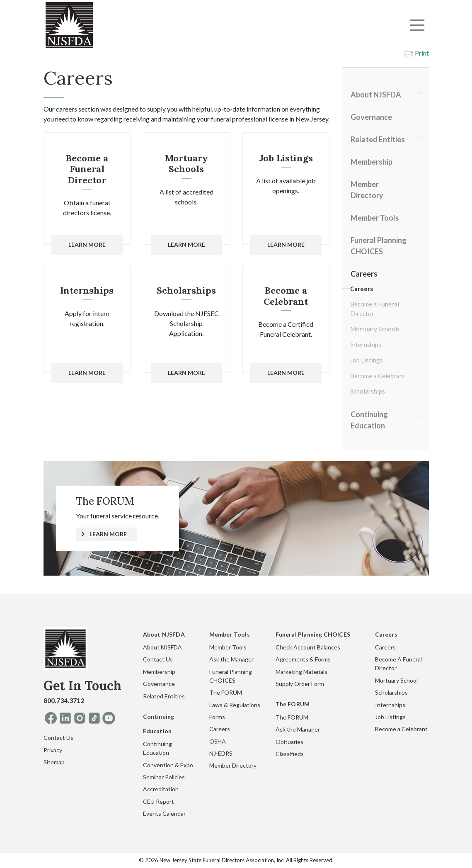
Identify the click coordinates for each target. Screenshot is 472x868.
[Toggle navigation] (417, 25)
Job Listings (367, 360)
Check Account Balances (308, 647)
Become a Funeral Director (375, 309)
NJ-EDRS (221, 753)
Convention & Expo (168, 765)
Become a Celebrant (378, 376)
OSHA (218, 741)
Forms (217, 717)
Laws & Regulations (235, 705)
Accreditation (161, 789)
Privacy (53, 750)
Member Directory (367, 190)
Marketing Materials (301, 672)
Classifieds (290, 754)
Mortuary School (396, 680)
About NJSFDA (376, 95)
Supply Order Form (300, 684)
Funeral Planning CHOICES (379, 246)
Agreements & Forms (303, 659)
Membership (372, 162)
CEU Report (159, 801)
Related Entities (378, 139)
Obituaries (289, 742)
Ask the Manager (231, 659)
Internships (366, 345)
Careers (364, 274)
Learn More (87, 244)
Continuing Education (369, 420)
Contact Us (58, 738)
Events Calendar (164, 813)
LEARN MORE (108, 534)
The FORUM (226, 692)
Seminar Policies (164, 777)
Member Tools (375, 218)
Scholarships (368, 391)
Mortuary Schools (375, 329)
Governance (371, 117)
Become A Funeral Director (398, 664)
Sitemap (54, 762)
